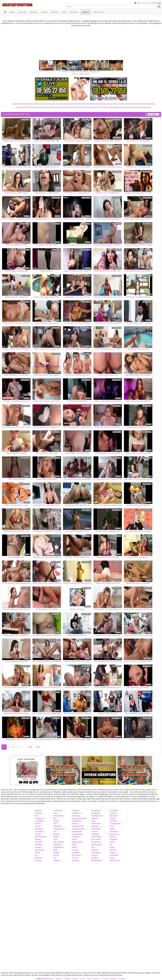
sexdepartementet (79, 818)
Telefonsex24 (68, 104)
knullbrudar (58, 810)
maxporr (113, 853)
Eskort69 (27, 107)
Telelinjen (21, 104)
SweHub (38, 813)
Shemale (155, 3)
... (24, 747)
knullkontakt (77, 832)
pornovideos (96, 837)
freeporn (75, 858)
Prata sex (52, 104)
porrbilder (76, 853)
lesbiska (57, 860)
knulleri (38, 834)
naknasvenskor (78, 829)
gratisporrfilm (77, 842)
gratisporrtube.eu (48, 979)
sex (111, 845)
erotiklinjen (96, 813)
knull (37, 816)
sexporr (94, 832)
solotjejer (76, 810)
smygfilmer (39, 818)
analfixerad (76, 821)
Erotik (72, 107)
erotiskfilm (114, 810)
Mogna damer (137, 107)
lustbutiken (114, 855)
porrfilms (95, 858)
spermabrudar (41, 837)
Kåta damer (147, 107)
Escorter (57, 107)
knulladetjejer (77, 834)
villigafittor (57, 826)
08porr (75, 847)
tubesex (38, 810)
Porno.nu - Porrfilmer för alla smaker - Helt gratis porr (81, 72)
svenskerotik (58, 842)
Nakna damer (127, 107)
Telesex (45, 104)
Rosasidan (129, 104)
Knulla (110, 107)
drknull (56, 821)
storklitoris (57, 845)
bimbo (37, 853)
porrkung (38, 842)
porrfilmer (114, 821)
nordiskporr (39, 832)
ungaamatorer (59, 829)
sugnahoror (77, 813)
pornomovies (97, 845)
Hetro (139, 3)
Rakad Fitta (87, 107)
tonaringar (76, 816)
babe (55, 850)
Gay (146, 3)
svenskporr (114, 832)
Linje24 (14, 104)
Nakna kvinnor (36, 107)
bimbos (56, 853)
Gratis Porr (78, 107)
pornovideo (96, 839)
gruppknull (96, 810)
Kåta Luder (20, 107)
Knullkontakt (65, 107)
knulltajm (76, 837)
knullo (112, 829)
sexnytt (113, 818)
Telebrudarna (29, 104)
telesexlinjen (58, 816)
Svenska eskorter (112, 104)
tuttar (93, 821)
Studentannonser (48, 107)
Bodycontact (151, 104)
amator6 (113, 813)
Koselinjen (59, 104)
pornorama (96, 842)
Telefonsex (38, 104)
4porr (55, 824)
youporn (38, 860)
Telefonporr (78, 104)
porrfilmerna (115, 860)
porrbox (75, 824)
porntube (76, 860)
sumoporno (114, 834)
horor (55, 813)
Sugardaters (117, 107)
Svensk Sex (96, 107)
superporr (95, 826)
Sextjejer (122, 104)
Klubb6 (136, 104)
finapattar (114, 839)
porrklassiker (97, 860)
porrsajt (75, 850)
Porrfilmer (104, 107)
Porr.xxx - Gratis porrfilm (81, 74)
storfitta (56, 834)
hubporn (95, 850)
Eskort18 (142, 104)
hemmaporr (96, 853)
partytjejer (39, 829)
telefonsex (114, 816)
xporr (55, 839)
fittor (55, 818)
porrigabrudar (115, 824)
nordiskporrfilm (78, 826)
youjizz (56, 837)
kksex (74, 839)
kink (93, 847)
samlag (38, 839)
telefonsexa (96, 824)
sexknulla (95, 834)
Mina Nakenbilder (88, 104)
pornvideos (76, 855)
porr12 (112, 842)
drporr (74, 845)
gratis (112, 847)
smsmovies (96, 829)
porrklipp (38, 845)
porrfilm (38, 824)
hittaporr (95, 818)
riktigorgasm (58, 847)
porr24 (56, 855)
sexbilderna (40, 821)
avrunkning (39, 850)
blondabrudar (97, 816)
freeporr (95, 855)
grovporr (38, 847)
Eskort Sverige (100, 104)
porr (55, 832)
